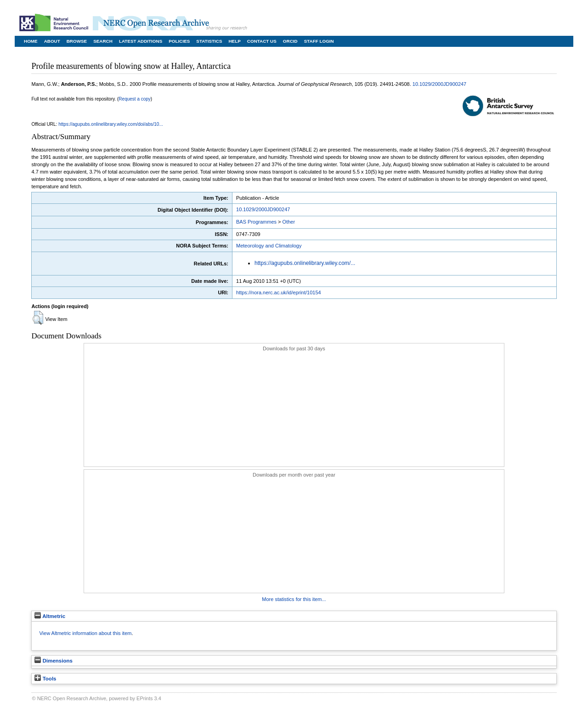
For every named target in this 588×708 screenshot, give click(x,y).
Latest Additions (141, 41)
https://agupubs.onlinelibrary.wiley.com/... (305, 263)
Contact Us (262, 41)
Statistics (209, 41)
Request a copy (135, 99)
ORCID (290, 41)
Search (103, 41)
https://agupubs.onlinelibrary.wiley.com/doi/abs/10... (111, 124)
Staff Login (319, 41)
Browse (77, 41)
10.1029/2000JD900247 (439, 84)
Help (234, 41)
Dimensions (53, 661)
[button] (38, 318)
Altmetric (50, 616)
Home (31, 41)
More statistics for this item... (294, 599)
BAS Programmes (256, 222)
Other (289, 222)
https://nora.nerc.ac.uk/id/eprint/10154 (279, 292)
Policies (179, 41)
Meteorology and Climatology (269, 246)
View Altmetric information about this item (85, 633)
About (52, 41)
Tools (45, 679)
